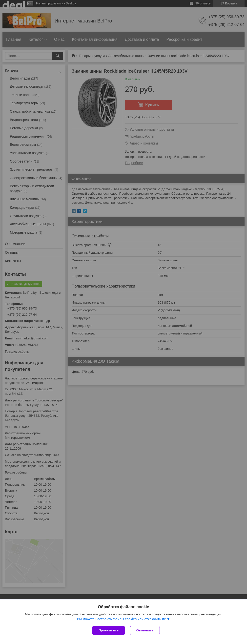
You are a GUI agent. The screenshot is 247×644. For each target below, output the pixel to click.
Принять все (109, 630)
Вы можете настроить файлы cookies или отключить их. (122, 619)
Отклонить (145, 630)
